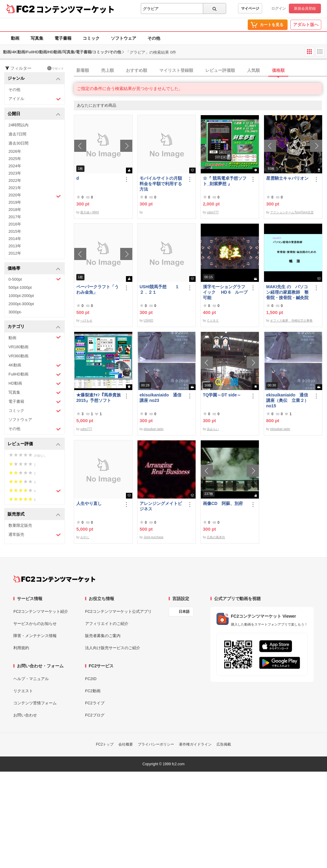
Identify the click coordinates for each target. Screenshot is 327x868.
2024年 (15, 166)
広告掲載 (224, 744)
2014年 (15, 239)
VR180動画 (18, 347)
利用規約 (21, 648)
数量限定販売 (20, 525)
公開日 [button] (34, 114)
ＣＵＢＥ (213, 320)
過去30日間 (18, 143)
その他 (154, 38)
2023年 (15, 173)
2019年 (15, 202)
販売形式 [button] (34, 514)
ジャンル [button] (34, 79)
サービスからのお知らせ (35, 624)
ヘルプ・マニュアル (31, 679)
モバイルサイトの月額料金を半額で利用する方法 (161, 184)
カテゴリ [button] (34, 327)
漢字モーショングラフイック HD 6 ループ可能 (225, 292)
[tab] (200, 71)
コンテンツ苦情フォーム (35, 703)
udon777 (213, 212)
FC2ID (91, 679)
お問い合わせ (25, 715)
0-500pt (35, 279)
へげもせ (86, 320)
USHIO (148, 320)
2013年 (15, 246)
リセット (56, 68)
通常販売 (35, 535)
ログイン (279, 8)
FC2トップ (105, 744)
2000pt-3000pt (21, 304)
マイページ (250, 8)
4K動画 (35, 365)
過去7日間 (17, 134)
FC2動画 (93, 691)
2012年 (15, 253)
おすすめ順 (137, 70)
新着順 (83, 70)
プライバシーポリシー (156, 744)
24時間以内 (18, 125)
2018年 (15, 210)
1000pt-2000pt (21, 296)
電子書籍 (63, 38)
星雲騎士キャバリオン (287, 178)
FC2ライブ (95, 703)
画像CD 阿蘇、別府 (223, 503)
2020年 (35, 196)
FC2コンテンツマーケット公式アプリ (118, 611)
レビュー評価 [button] (34, 444)
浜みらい (213, 429)
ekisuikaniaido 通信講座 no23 (160, 398)
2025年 (15, 159)
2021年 (15, 188)
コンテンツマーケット (75, 9)
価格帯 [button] (34, 269)
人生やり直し (89, 503)
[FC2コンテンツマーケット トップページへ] (54, 579)
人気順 (253, 70)
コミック (91, 38)
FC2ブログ (95, 715)
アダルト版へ (306, 25)
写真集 (37, 38)
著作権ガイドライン (195, 744)
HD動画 (35, 384)
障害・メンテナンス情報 (35, 636)
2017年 (15, 217)
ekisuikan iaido (154, 429)
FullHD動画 (35, 374)
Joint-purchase (154, 537)
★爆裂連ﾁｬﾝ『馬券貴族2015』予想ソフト (99, 398)
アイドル (35, 99)
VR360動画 (18, 356)
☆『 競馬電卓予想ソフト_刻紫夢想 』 (225, 181)
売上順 (107, 70)
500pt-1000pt (20, 287)
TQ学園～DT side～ (222, 395)
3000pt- (15, 312)
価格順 (278, 70)
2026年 (15, 151)
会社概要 (126, 744)
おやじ (85, 537)
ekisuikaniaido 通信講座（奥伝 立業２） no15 (287, 400)
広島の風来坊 (216, 537)
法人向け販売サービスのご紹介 (113, 648)
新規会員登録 (305, 8)
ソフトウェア (124, 38)
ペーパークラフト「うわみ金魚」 (97, 289)
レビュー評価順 (220, 70)
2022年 (15, 180)
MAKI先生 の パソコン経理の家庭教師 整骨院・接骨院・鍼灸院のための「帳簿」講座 (287, 292)
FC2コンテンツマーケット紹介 (41, 611)
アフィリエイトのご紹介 (107, 624)
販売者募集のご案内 (103, 636)
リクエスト (23, 691)
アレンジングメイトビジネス (161, 506)
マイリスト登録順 (176, 70)
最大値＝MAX (90, 212)
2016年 (15, 224)
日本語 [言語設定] (184, 612)
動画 (15, 38)
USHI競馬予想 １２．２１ (159, 289)
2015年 (15, 231)
